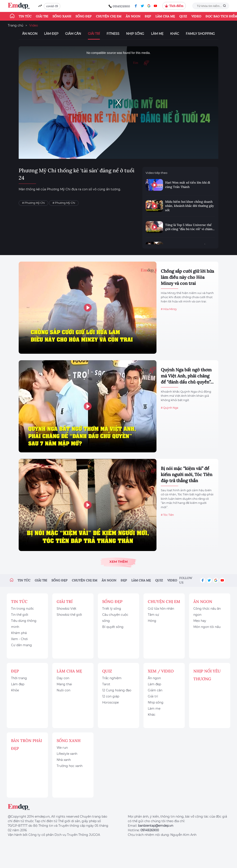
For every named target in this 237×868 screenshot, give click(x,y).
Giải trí (42, 16)
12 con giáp (111, 696)
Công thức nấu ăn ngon (207, 612)
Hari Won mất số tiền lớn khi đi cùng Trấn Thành (188, 185)
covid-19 (52, 6)
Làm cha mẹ (165, 16)
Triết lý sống (112, 609)
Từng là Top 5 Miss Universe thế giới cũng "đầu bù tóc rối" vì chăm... (190, 227)
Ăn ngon (133, 16)
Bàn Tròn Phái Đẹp (26, 744)
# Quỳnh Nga (170, 408)
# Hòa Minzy (169, 309)
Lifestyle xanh (67, 754)
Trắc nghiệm (112, 678)
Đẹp (148, 16)
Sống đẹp (84, 16)
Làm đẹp (51, 34)
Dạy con (63, 678)
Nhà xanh (64, 760)
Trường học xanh (70, 766)
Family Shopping (200, 34)
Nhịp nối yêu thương (207, 675)
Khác (175, 34)
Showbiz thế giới (69, 615)
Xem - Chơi (19, 639)
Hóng (152, 621)
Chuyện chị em (109, 16)
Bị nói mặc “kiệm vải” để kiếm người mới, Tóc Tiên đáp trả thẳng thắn (187, 474)
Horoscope (110, 702)
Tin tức (25, 16)
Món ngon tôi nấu (207, 627)
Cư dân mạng (21, 645)
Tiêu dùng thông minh (24, 624)
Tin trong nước (22, 609)
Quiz (183, 16)
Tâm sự (153, 615)
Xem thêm (118, 562)
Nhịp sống (135, 34)
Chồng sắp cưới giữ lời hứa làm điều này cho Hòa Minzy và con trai (187, 277)
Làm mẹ (157, 34)
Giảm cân (73, 34)
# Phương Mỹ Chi (33, 203)
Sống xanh (62, 16)
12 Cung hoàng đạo (117, 690)
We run (62, 748)
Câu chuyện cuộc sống (115, 618)
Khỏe (15, 690)
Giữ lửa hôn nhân (161, 609)
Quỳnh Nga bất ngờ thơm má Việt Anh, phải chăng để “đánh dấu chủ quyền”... (187, 376)
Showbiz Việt (67, 609)
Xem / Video (161, 671)
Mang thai (64, 684)
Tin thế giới (20, 615)
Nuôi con (63, 690)
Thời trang (19, 678)
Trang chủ (16, 25)
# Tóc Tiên (167, 515)
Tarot (106, 684)
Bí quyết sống (113, 627)
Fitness (113, 34)
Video (196, 16)
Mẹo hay (200, 621)
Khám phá (19, 633)
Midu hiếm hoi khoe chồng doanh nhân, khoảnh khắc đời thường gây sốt (190, 206)
